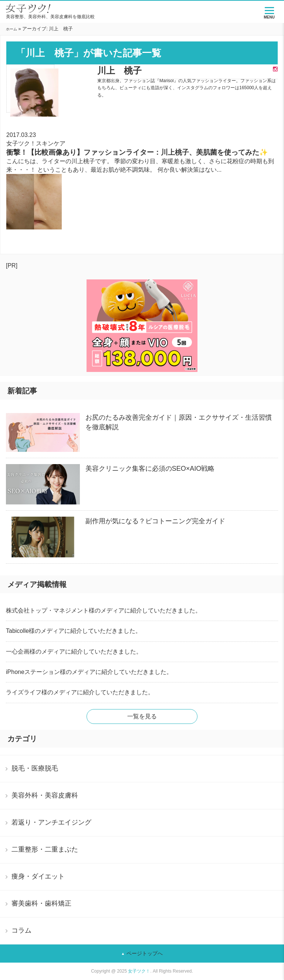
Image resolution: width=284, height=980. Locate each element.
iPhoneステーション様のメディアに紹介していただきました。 (89, 672)
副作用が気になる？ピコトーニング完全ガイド (155, 521)
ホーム (11, 29)
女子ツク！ (139, 971)
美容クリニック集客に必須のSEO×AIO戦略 (150, 469)
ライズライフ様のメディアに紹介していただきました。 (80, 692)
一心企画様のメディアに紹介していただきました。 (74, 652)
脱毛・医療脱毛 (35, 768)
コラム (21, 930)
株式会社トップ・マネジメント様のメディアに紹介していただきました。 (104, 610)
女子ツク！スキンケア (36, 143)
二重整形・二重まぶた (45, 849)
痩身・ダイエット (38, 876)
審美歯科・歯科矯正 (41, 903)
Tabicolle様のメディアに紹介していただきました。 (74, 631)
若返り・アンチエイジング (51, 822)
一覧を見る (142, 716)
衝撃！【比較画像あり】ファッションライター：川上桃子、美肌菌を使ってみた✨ (137, 152)
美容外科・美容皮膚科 (45, 795)
